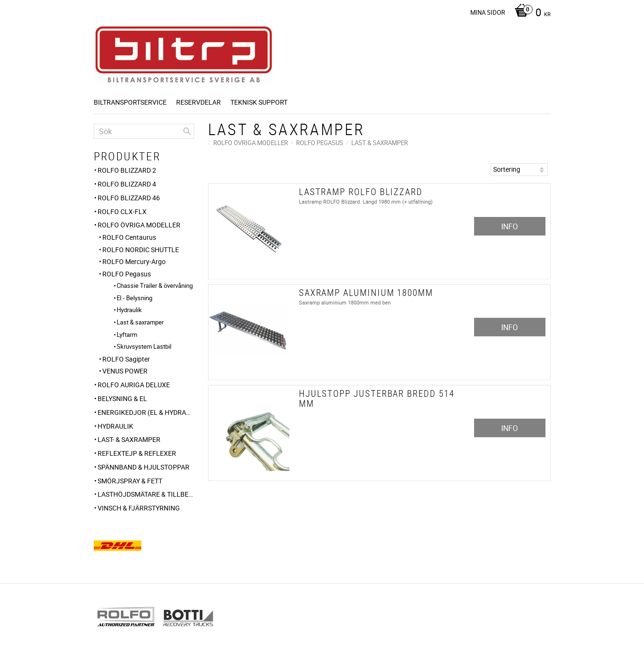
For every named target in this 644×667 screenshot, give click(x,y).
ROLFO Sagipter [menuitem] (126, 359)
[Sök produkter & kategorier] (144, 131)
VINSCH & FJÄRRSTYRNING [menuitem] (139, 508)
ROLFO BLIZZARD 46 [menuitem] (129, 198)
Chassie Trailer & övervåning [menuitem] (155, 285)
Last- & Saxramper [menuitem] (129, 439)
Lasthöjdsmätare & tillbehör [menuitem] (146, 494)
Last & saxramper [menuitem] (140, 322)
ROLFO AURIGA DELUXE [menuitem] (134, 385)
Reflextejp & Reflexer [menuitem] (137, 453)
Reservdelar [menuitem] (198, 102)
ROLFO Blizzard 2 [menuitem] (127, 170)
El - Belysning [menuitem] (134, 298)
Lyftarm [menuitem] (127, 334)
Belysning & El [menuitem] (122, 398)
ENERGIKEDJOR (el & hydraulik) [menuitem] (146, 412)
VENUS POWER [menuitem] (125, 371)
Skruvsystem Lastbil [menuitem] (144, 346)
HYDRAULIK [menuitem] (115, 426)
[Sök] (187, 131)
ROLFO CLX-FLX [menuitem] (122, 211)
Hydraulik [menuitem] (129, 310)
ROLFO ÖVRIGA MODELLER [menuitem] (139, 225)
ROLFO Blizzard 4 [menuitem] (127, 184)
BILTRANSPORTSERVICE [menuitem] (130, 102)
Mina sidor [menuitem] (488, 12)
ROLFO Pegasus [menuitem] (127, 274)
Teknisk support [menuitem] (259, 102)
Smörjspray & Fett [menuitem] (130, 481)
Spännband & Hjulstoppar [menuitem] (144, 467)
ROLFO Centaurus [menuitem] (129, 237)
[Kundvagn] (530, 13)
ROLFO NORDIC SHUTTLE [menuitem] (141, 250)
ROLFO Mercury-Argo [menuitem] (134, 261)
